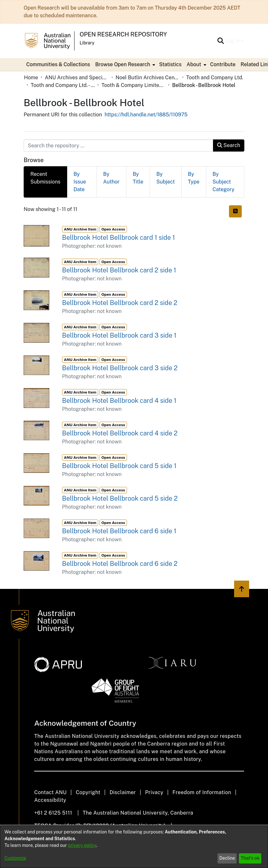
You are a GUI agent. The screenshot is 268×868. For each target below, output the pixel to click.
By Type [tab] (194, 178)
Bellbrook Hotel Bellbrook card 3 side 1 (119, 335)
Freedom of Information (202, 792)
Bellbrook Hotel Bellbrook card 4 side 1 (119, 401)
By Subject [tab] (166, 178)
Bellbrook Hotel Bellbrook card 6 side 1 (119, 531)
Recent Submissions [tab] (45, 178)
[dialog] (134, 847)
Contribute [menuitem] (223, 64)
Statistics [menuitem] (170, 64)
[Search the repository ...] (118, 145)
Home (31, 78)
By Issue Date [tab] (80, 182)
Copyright (88, 792)
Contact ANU (50, 792)
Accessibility (50, 800)
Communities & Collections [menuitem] (58, 64)
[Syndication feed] (235, 211)
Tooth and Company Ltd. (215, 78)
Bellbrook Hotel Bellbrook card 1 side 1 (118, 238)
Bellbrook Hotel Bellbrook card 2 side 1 (119, 270)
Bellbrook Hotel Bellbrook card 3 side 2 (120, 368)
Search (229, 145)
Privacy (154, 792)
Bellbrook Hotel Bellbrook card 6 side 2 (120, 564)
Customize (15, 858)
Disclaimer (123, 792)
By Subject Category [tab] (224, 182)
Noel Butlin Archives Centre (147, 78)
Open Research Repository (123, 34)
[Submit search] (221, 41)
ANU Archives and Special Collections (77, 78)
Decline (227, 858)
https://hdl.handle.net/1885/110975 (146, 115)
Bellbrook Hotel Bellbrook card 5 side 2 (120, 498)
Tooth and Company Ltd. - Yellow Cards (63, 85)
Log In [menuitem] (233, 41)
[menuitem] (125, 65)
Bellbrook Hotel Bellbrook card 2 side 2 (120, 303)
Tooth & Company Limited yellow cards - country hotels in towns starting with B (133, 85)
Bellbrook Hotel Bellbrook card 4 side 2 (120, 433)
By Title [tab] (138, 178)
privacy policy (82, 845)
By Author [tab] (111, 178)
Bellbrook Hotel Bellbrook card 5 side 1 (119, 466)
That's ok (250, 858)
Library (87, 43)
